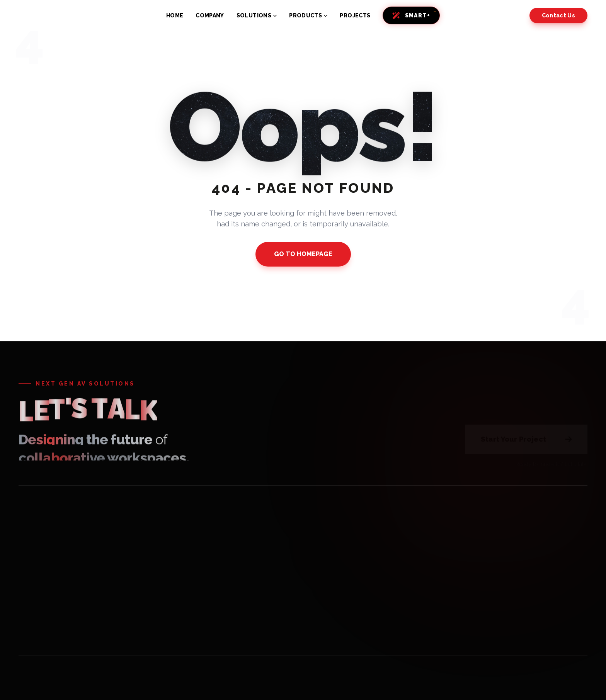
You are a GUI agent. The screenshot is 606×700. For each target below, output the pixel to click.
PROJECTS (355, 15)
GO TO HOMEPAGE (303, 254)
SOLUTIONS (257, 15)
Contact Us (559, 15)
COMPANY (210, 15)
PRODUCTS (308, 15)
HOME (175, 15)
